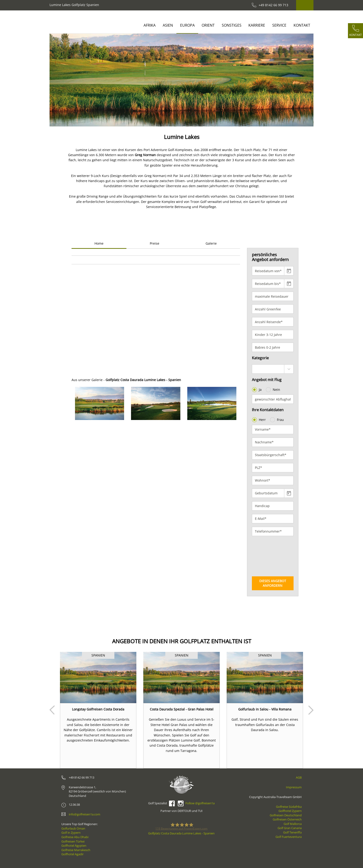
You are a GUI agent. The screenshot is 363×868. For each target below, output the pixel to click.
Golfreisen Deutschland (286, 815)
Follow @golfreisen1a (200, 803)
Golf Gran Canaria (290, 828)
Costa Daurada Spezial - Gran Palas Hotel (182, 709)
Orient (208, 25)
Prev (52, 710)
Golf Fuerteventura (289, 837)
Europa (187, 25)
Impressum (294, 787)
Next (311, 710)
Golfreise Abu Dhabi (75, 837)
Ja (257, 390)
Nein (273, 390)
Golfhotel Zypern (290, 811)
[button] (63, 80)
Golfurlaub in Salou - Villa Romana (265, 709)
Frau (277, 420)
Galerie (211, 243)
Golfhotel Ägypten (74, 846)
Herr (259, 420)
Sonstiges (232, 25)
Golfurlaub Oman (73, 828)
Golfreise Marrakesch (76, 850)
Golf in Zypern (71, 833)
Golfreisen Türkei (73, 841)
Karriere (257, 25)
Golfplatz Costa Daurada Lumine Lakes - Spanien (181, 833)
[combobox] (273, 369)
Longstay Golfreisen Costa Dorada (98, 709)
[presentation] (271, 556)
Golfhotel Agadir (72, 854)
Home (99, 243)
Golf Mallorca (293, 824)
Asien (168, 25)
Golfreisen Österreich (287, 819)
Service (279, 25)
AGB (299, 777)
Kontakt (302, 25)
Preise (155, 243)
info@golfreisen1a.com (84, 814)
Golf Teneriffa (292, 832)
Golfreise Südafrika (289, 807)
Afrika (150, 25)
